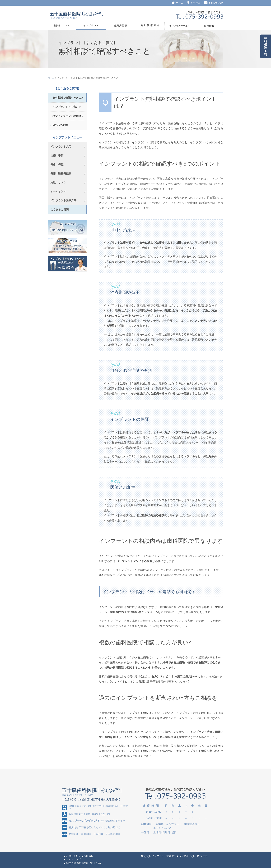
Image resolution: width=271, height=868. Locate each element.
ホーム (177, 3)
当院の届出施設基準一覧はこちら (84, 863)
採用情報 (88, 856)
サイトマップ (73, 860)
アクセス (194, 3)
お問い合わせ (214, 3)
